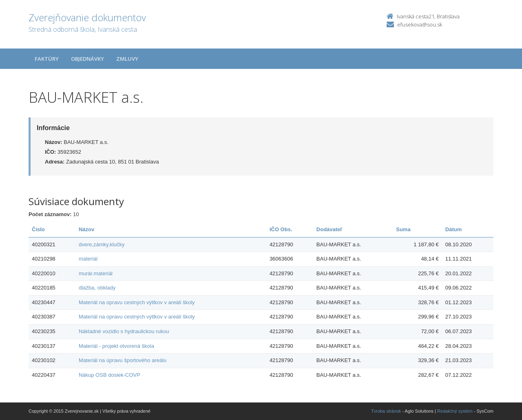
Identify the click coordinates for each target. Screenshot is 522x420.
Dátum (453, 229)
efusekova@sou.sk (420, 24)
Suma (403, 229)
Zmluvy (127, 59)
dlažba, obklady (97, 288)
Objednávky (87, 59)
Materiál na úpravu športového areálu (123, 360)
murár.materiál (96, 273)
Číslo (38, 229)
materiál (88, 259)
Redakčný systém (455, 411)
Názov (86, 229)
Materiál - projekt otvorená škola (116, 346)
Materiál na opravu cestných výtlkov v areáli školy (137, 302)
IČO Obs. (281, 229)
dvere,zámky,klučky (102, 244)
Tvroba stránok (386, 411)
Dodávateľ (330, 229)
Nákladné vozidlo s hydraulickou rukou (124, 331)
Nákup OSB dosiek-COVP (109, 375)
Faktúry (47, 59)
